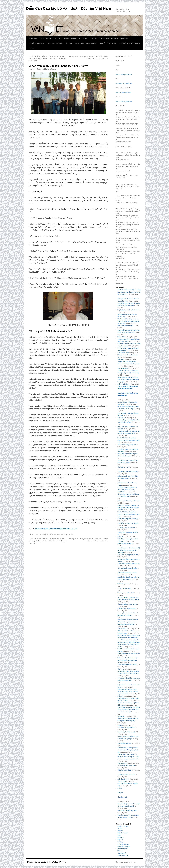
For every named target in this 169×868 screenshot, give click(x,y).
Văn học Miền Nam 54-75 (108, 38)
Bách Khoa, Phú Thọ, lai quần (127, 732)
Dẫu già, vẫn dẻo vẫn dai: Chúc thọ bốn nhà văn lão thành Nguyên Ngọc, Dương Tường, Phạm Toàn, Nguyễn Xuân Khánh (48, 59)
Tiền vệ (120, 851)
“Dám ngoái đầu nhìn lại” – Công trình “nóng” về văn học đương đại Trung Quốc (128, 380)
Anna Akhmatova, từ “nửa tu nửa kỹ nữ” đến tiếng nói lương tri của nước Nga (129, 550)
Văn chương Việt (123, 855)
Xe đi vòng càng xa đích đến (126, 528)
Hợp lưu (120, 840)
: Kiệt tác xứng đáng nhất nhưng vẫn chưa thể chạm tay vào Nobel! (129, 292)
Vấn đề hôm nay (45, 38)
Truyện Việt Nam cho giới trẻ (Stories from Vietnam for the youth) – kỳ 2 (128, 440)
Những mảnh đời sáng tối (125, 543)
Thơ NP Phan (122, 781)
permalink (70, 534)
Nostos (120, 725)
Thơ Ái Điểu (121, 337)
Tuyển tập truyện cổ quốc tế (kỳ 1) (128, 310)
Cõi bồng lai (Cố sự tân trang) (127, 609)
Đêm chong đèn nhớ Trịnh (125, 326)
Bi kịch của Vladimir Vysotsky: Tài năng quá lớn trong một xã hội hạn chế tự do (128, 508)
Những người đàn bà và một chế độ (129, 653)
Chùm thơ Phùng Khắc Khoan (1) (128, 665)
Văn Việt (53, 69)
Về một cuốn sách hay (124, 588)
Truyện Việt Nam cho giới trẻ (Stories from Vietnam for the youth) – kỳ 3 (128, 364)
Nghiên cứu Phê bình (72, 38)
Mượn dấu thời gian (124, 846)
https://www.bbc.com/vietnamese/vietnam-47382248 (56, 529)
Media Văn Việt (91, 43)
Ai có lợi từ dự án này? (125, 743)
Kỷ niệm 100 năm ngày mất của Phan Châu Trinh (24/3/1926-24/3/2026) (127, 490)
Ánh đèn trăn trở (123, 779)
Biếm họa (68, 43)
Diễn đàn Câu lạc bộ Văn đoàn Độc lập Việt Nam (69, 8)
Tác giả (31, 48)
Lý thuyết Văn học (123, 844)
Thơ (60, 38)
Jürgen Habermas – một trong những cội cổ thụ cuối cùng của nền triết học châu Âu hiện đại (129, 710)
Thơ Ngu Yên (122, 418)
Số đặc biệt (33, 38)
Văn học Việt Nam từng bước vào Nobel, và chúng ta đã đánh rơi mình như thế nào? (128, 321)
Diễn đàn (120, 831)
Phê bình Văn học (123, 849)
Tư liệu (85, 38)
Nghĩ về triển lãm (123, 384)
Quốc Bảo (121, 359)
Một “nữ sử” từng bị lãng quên (127, 811)
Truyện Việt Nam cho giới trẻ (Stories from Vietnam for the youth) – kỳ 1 (128, 514)
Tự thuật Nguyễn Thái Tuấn (126, 775)
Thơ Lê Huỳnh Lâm (124, 584)
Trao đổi (102, 43)
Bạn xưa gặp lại (123, 368)
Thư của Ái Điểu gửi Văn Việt (127, 445)
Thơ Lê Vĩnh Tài (123, 629)
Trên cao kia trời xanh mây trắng (127, 568)
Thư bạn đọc (79, 43)
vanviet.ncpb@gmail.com (123, 92)
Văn (55, 38)
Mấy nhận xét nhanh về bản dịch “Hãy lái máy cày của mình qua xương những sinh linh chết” (128, 622)
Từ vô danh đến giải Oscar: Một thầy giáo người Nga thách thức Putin (127, 660)
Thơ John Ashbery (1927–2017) (127, 604)
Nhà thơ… (121, 696)
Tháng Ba (120, 537)
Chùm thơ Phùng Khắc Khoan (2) (128, 519)
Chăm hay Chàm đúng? (125, 770)
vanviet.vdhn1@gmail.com (124, 101)
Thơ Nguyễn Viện (123, 353)
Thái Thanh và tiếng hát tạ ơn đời (128, 555)
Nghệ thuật (124, 38)
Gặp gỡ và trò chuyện (37, 43)
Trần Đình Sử (122, 853)
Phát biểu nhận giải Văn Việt (130, 43)
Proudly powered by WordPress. (128, 862)
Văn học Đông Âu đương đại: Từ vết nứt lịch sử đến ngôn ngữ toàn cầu (128, 750)
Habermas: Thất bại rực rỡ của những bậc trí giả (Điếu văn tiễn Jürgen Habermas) (128, 692)
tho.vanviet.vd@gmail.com (124, 83)
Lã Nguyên (121, 842)
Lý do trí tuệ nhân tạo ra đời (126, 766)
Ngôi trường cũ (122, 763)
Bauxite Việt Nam (123, 826)
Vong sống (121, 716)
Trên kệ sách (112, 43)
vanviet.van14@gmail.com (124, 74)
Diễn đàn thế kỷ (123, 833)
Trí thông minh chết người (126, 593)
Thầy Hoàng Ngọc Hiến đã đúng (128, 472)
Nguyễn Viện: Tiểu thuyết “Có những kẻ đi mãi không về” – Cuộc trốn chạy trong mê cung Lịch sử (128, 757)
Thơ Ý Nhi (121, 669)
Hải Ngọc (121, 837)
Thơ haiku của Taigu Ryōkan (126, 727)
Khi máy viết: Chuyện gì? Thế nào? (128, 501)
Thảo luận (93, 38)
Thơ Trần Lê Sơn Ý (124, 467)
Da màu (120, 828)
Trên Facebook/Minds (55, 43)
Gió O (119, 835)
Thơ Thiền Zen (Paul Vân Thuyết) (128, 523)
